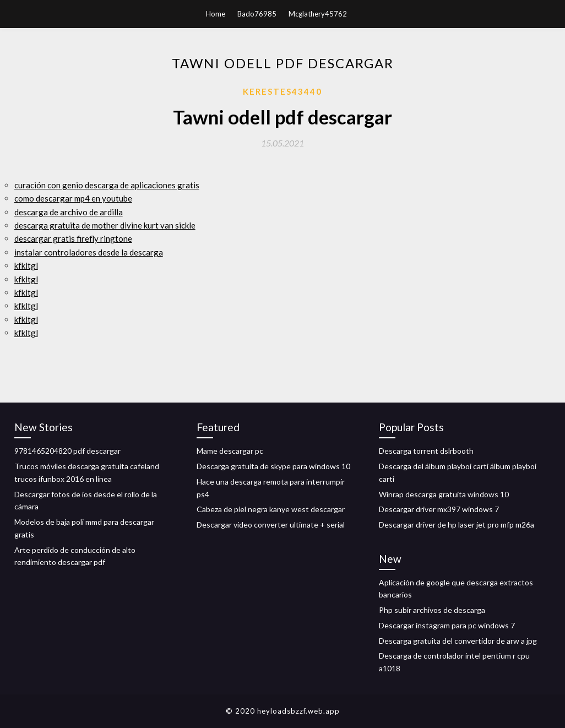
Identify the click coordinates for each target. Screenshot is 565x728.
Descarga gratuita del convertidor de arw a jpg (458, 641)
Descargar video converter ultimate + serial (271, 525)
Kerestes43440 (282, 91)
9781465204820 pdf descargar (67, 451)
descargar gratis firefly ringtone (73, 238)
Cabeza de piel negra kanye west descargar (271, 509)
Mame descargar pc (230, 451)
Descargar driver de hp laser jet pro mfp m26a (457, 525)
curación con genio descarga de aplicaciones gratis (107, 185)
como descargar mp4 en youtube (73, 198)
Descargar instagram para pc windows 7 (447, 625)
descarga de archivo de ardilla (69, 212)
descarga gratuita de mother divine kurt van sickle (105, 225)
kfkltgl (26, 265)
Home (216, 14)
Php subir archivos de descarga (432, 610)
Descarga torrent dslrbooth (426, 451)
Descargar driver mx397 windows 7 (439, 509)
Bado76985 (257, 14)
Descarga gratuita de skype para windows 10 (273, 466)
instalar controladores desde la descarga (89, 252)
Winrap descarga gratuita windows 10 (444, 494)
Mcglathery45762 (318, 14)
